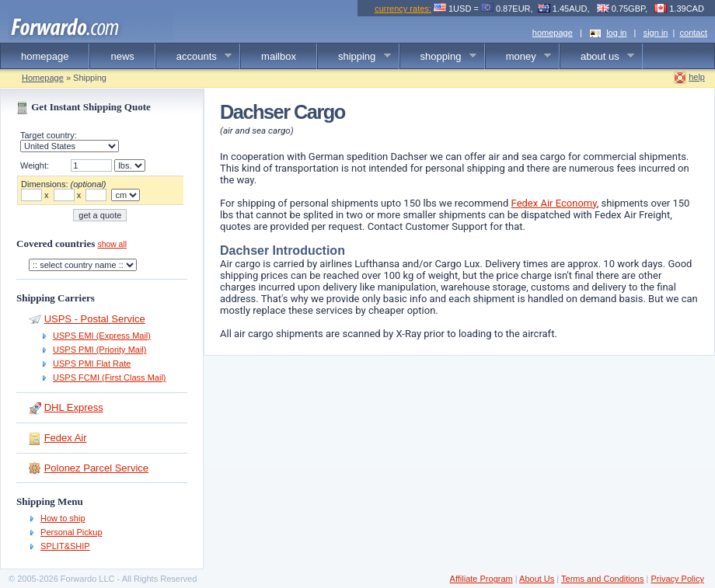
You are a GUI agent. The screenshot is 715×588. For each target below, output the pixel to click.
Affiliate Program (481, 579)
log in (616, 33)
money (519, 57)
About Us (537, 579)
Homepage (43, 78)
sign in (656, 33)
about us (597, 57)
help (697, 77)
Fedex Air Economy (554, 203)
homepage (553, 33)
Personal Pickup (71, 532)
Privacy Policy (677, 579)
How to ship (63, 518)
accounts (194, 57)
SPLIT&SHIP (65, 546)
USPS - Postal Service (95, 319)
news (122, 56)
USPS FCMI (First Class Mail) (109, 378)
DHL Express (74, 407)
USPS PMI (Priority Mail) (99, 350)
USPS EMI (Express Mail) (102, 336)
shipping (354, 57)
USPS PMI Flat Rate (92, 364)
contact (694, 33)
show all (112, 244)
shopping (438, 57)
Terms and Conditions (602, 579)
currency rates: (403, 9)
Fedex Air (66, 438)
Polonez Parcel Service (96, 468)
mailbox (279, 56)
